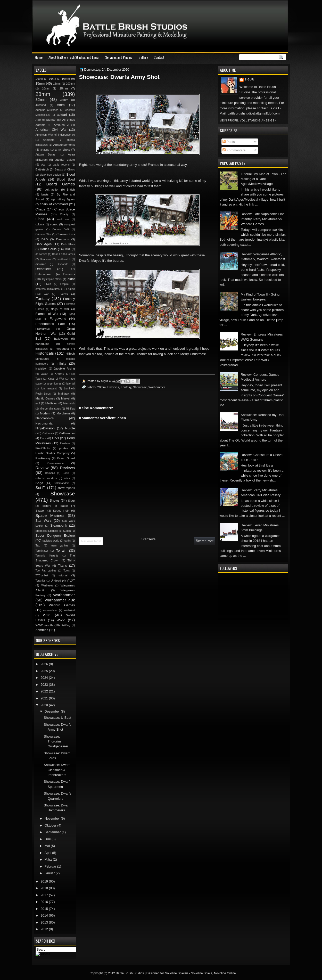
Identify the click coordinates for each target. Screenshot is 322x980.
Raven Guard (66, 458)
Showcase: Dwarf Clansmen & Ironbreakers (57, 770)
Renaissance (55, 463)
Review (42, 468)
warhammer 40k (60, 600)
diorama (41, 264)
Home (39, 57)
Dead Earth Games (63, 254)
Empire (65, 284)
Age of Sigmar (46, 120)
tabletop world (51, 541)
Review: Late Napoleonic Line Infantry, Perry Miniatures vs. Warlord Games (263, 219)
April (48, 853)
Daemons (63, 239)
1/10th (39, 79)
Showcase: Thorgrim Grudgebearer (56, 741)
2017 (45, 895)
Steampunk (59, 525)
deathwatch (64, 259)
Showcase (140, 387)
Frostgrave (43, 329)
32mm (41, 99)
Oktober (51, 825)
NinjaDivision (45, 428)
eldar (71, 279)
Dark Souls (48, 249)
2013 (45, 922)
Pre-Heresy (43, 458)
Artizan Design (46, 155)
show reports (66, 488)
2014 (45, 915)
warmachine (50, 610)
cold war (63, 219)
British (71, 190)
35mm (64, 100)
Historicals (45, 353)
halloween (61, 339)
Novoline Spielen (176, 973)
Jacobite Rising (64, 369)
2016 (45, 902)
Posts (229, 142)
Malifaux (64, 394)
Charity (64, 214)
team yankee (59, 546)
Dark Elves (68, 244)
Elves (48, 284)
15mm (40, 83)
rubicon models (46, 478)
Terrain (61, 550)
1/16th (52, 79)
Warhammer (157, 387)
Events (63, 294)
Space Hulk (61, 511)
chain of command (54, 204)
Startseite (148, 539)
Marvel (66, 398)
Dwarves (113, 387)
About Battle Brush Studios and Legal (74, 57)
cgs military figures (63, 199)
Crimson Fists (66, 234)
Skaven (41, 511)
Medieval (51, 403)
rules (67, 478)
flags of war (60, 309)
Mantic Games (45, 398)
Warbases (47, 586)
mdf (38, 403)
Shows (55, 500)
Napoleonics (45, 418)
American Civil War (51, 130)
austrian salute (65, 160)
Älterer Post (205, 541)
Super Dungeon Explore (55, 536)
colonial (40, 224)
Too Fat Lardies (46, 571)
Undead (56, 581)
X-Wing (66, 625)
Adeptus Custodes (47, 110)
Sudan (67, 531)
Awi (43, 165)
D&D (45, 239)
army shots (62, 150)
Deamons (46, 259)
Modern (45, 413)
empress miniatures (48, 289)
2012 (45, 929)
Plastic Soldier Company (53, 453)
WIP (47, 615)
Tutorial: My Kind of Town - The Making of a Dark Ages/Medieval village (264, 179)
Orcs (43, 438)
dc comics (42, 254)
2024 (45, 678)
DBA (68, 249)
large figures (54, 384)
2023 (45, 685)
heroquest (62, 349)
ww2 (61, 620)
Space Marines (50, 515)
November (53, 818)
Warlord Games (62, 605)
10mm (66, 79)
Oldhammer (67, 433)
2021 (45, 698)
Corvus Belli (60, 229)
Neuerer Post (91, 541)
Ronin (66, 473)
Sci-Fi (41, 488)
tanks (68, 541)
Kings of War (56, 379)
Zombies (42, 630)
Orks (56, 438)
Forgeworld (58, 319)
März (49, 859)
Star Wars (44, 521)
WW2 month (44, 625)
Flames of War (47, 314)
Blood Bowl (66, 179)
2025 (45, 671)
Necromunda (44, 423)
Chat (40, 219)
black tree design (50, 175)
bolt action (52, 190)
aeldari (62, 115)
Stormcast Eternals (47, 531)
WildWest (69, 610)
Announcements (64, 145)
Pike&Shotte (43, 448)
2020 (45, 705)
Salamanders (62, 483)
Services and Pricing (119, 57)
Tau (38, 545)
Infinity (61, 364)
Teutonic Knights (47, 556)
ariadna (45, 150)
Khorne (59, 374)
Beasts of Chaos (65, 170)
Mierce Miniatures (50, 409)
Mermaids (69, 403)
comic (54, 224)
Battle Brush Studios (130, 973)
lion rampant (49, 389)
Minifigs (71, 409)
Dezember (53, 711)
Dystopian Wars (52, 279)
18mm (57, 84)
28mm (101, 387)
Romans (50, 473)
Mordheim (63, 413)
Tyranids (41, 581)
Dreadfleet (43, 269)
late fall (71, 384)
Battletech (42, 169)
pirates (64, 448)
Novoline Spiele (201, 973)
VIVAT (71, 581)
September (53, 832)
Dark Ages (44, 244)
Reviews (67, 468)
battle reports (61, 165)
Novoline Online (225, 973)
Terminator (42, 551)
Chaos (40, 209)
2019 (45, 881)
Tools (67, 571)
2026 (45, 664)
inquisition (42, 369)
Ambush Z (61, 125)
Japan (44, 374)
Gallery (143, 57)
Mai (48, 846)
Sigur (249, 80)
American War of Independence (55, 135)
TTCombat (42, 575)
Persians (65, 443)
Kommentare (234, 150)
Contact (159, 57)
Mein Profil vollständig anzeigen (248, 121)
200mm (70, 84)
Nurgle (70, 428)
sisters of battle (55, 506)
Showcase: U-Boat (58, 718)
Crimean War (43, 234)
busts (45, 194)
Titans (63, 565)
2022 (45, 691)
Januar (50, 873)
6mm (61, 105)
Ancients (48, 140)
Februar (51, 866)
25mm (64, 88)
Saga (39, 483)
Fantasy (126, 387)
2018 (45, 888)
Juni (48, 839)
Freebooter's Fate (50, 324)
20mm (46, 89)
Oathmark (48, 433)
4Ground (41, 105)
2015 (45, 909)
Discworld (63, 264)
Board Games (61, 184)
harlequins (42, 344)
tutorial (63, 575)
